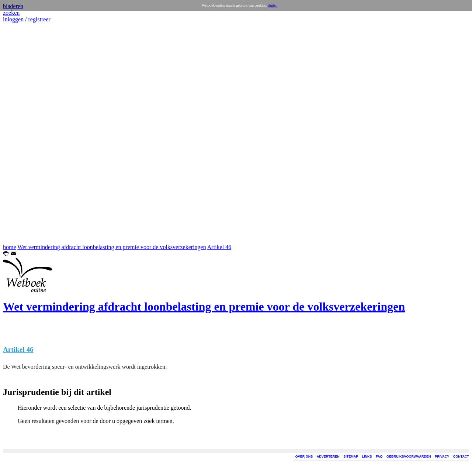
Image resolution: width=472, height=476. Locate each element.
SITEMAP (351, 456)
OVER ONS (304, 456)
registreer (39, 19)
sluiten (273, 5)
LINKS (367, 456)
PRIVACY (442, 456)
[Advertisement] (25, 133)
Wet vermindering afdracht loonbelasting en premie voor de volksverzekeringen (112, 247)
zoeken (11, 13)
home (10, 247)
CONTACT (461, 456)
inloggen (13, 19)
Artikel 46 (219, 247)
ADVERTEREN (328, 456)
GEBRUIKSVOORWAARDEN (409, 456)
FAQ (379, 456)
